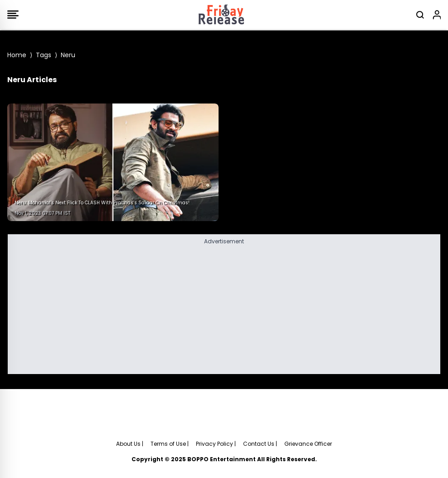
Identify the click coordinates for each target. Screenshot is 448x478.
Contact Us (259, 444)
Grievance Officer (308, 444)
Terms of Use (168, 444)
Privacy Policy (214, 444)
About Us (128, 444)
